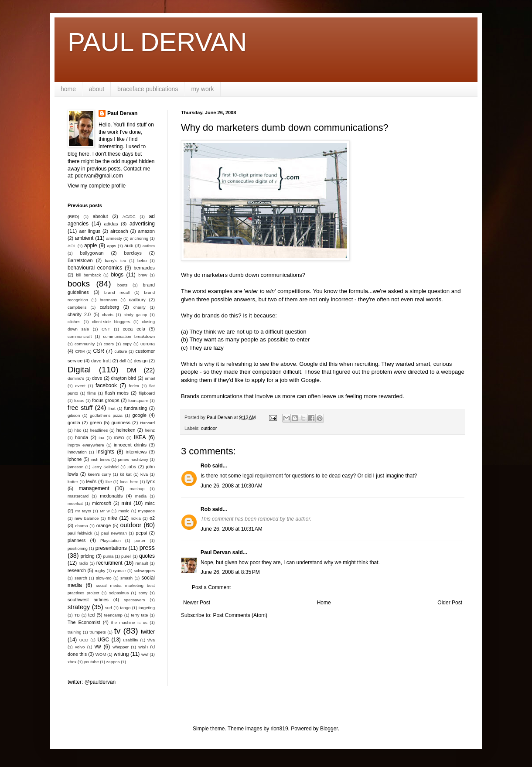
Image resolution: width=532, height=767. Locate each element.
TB (77, 615)
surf (109, 608)
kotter (73, 482)
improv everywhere (86, 445)
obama (81, 526)
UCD (84, 640)
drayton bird (124, 378)
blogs (117, 275)
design (141, 361)
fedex (134, 386)
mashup (137, 489)
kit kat (126, 474)
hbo (78, 430)
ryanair (120, 571)
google (140, 415)
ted (91, 615)
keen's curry (99, 474)
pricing (88, 556)
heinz (150, 430)
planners (77, 540)
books (79, 284)
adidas (111, 224)
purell (126, 556)
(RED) (73, 216)
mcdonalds (111, 496)
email (150, 378)
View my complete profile (97, 186)
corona (148, 344)
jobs (132, 467)
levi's (92, 481)
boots (122, 285)
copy (127, 344)
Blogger (329, 729)
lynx (151, 481)
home (68, 89)
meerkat (75, 503)
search (81, 578)
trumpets (97, 632)
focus (79, 401)
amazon (147, 231)
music (124, 511)
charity (140, 307)
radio (84, 563)
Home (324, 603)
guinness (121, 423)
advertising (142, 224)
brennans (109, 300)
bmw (143, 275)
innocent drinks (130, 445)
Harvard (147, 423)
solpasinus (119, 593)
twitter (148, 632)
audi (129, 245)
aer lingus (90, 231)
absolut (101, 216)
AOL (72, 246)
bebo (142, 261)
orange (104, 525)
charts (108, 315)
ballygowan (92, 253)
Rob (206, 466)
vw (98, 647)
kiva (144, 474)
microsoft (102, 503)
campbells (77, 307)
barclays (133, 253)
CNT (106, 329)
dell (123, 361)
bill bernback (88, 275)
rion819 (280, 729)
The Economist (84, 622)
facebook (106, 385)
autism (149, 246)
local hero (129, 482)
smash (126, 578)
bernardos (144, 268)
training (74, 632)
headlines (99, 430)
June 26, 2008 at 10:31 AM (232, 529)
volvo (80, 647)
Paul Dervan (216, 552)
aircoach (119, 231)
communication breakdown (129, 336)
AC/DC (129, 216)
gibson (74, 415)
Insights (105, 452)
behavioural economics (95, 268)
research (77, 570)
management (94, 488)
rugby (100, 571)
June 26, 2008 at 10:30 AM (232, 486)
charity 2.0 (79, 314)
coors (109, 344)
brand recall (117, 292)
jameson (75, 467)
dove (97, 378)
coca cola (134, 329)
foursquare (138, 401)
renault (142, 563)
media (141, 496)
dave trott (101, 361)
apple (90, 245)
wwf (145, 654)
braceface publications (148, 89)
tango (125, 608)
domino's (76, 378)
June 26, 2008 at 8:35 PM (230, 572)
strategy (79, 607)
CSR (99, 351)
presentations (111, 548)
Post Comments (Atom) (240, 615)
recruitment (109, 563)
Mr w (105, 511)
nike (113, 518)
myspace (147, 511)
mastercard (78, 496)
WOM (101, 654)
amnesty (114, 238)
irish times (100, 459)
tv (117, 631)
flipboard (147, 393)
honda (82, 437)
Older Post (450, 603)
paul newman (114, 533)
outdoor (209, 428)
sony (143, 593)
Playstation (111, 540)
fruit (112, 408)
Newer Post (197, 603)
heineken (126, 430)
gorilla (74, 423)
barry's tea (115, 261)
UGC (104, 640)
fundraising (136, 408)
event (80, 386)
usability (131, 640)
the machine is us (129, 622)
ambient (84, 238)
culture (121, 351)
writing (121, 654)
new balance (87, 518)
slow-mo (104, 578)
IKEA (140, 437)
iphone (75, 459)
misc (150, 503)
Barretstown (80, 260)
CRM (80, 351)
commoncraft (80, 336)
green (96, 423)
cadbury (137, 300)
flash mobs (117, 393)
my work (202, 89)
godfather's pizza (106, 415)
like (109, 482)
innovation (77, 452)
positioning (78, 548)
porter (140, 540)
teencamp (113, 615)
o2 (152, 518)
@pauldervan (100, 682)
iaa (101, 438)
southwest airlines (88, 600)
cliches (74, 322)
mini (126, 503)
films (92, 393)
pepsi (141, 533)
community (85, 344)
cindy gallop (135, 315)
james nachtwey (133, 459)
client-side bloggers (111, 322)
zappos (113, 662)
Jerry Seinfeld (106, 467)
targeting (147, 608)
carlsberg (109, 307)
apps (112, 246)
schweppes (144, 571)
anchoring (139, 238)
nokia (136, 518)
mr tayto (83, 511)
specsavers (135, 600)
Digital (79, 370)
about (97, 89)
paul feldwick (80, 533)
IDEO (119, 438)
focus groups (106, 400)
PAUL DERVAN (157, 42)
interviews (136, 452)
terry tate (139, 615)
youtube (91, 662)
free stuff (80, 408)
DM (131, 370)
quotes (147, 556)
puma (108, 556)
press (147, 548)
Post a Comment (211, 587)
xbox (72, 662)
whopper (121, 647)
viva (151, 640)
